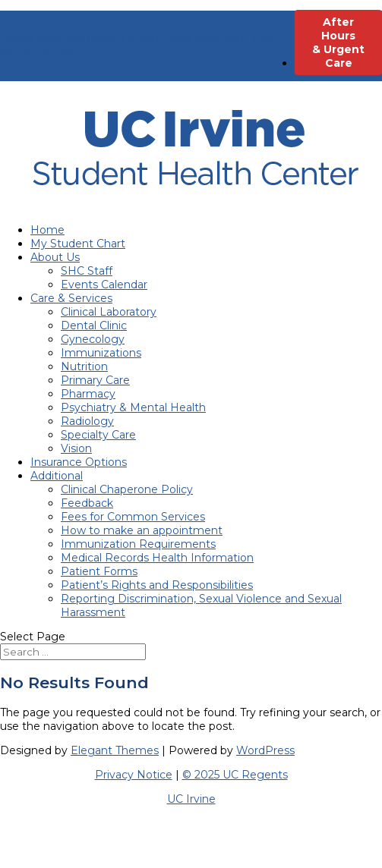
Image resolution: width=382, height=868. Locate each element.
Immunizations (101, 353)
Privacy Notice (134, 775)
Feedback (87, 503)
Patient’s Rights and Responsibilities (157, 585)
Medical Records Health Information (157, 558)
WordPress (265, 750)
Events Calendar (104, 285)
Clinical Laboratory (109, 312)
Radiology (87, 421)
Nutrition (84, 366)
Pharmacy (88, 394)
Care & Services (71, 298)
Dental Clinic (94, 325)
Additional (57, 476)
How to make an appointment (142, 530)
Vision (76, 448)
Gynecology (93, 339)
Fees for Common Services (133, 517)
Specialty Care (98, 435)
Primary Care (95, 380)
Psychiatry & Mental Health (133, 407)
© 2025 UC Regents (235, 775)
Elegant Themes (115, 750)
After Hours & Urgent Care (338, 42)
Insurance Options (79, 462)
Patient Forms (99, 571)
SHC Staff (87, 271)
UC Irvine (191, 799)
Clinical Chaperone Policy (127, 489)
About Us (55, 257)
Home (47, 230)
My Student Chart (78, 244)
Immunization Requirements (138, 544)
